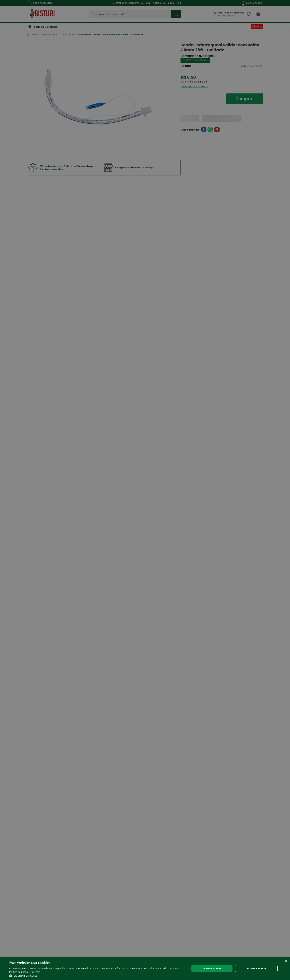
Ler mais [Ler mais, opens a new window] (36, 972)
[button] (97, 976)
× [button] (286, 961)
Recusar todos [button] (256, 968)
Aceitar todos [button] (212, 968)
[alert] (145, 490)
